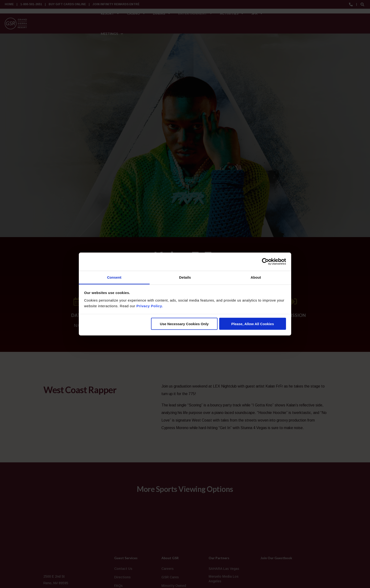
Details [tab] (185, 277)
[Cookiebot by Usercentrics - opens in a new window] (265, 262)
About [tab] (256, 277)
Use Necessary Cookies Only (184, 324)
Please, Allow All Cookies (253, 324)
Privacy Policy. (150, 306)
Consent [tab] (114, 277)
